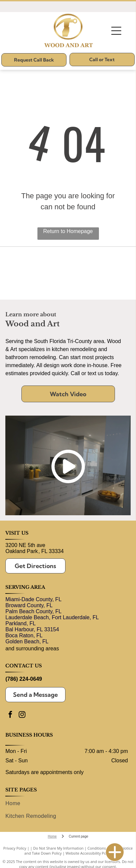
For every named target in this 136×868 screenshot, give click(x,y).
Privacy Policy (15, 848)
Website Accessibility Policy (89, 853)
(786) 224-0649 (24, 679)
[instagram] (22, 715)
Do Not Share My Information (58, 848)
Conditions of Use (103, 848)
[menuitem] (67, 803)
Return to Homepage (68, 231)
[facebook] (10, 715)
